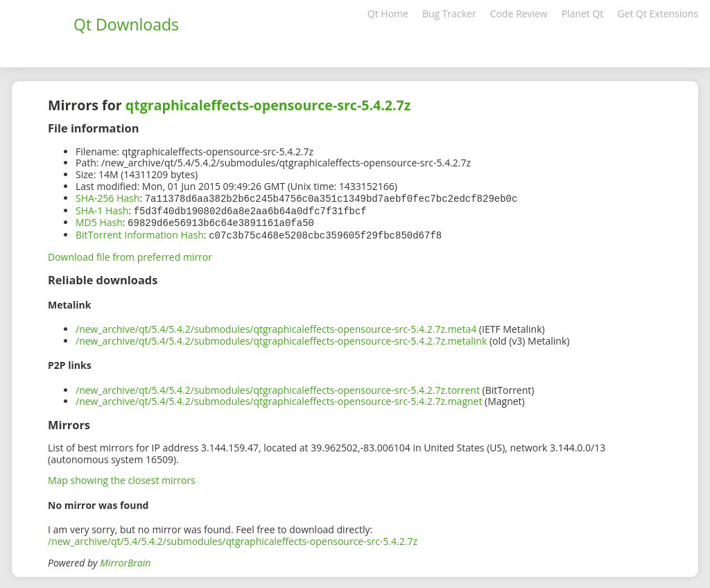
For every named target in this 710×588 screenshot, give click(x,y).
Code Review (519, 14)
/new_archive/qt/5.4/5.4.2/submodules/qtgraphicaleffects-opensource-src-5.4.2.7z (233, 538)
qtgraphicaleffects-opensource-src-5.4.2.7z (268, 105)
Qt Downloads (126, 24)
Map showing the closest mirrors (122, 477)
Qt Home (388, 14)
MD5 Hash (99, 221)
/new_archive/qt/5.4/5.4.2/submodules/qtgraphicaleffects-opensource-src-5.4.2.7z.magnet (279, 398)
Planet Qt (583, 14)
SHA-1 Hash (102, 210)
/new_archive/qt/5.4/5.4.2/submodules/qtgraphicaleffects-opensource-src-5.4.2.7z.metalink (281, 338)
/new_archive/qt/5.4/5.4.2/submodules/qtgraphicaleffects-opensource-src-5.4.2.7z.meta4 (276, 326)
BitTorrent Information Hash (140, 233)
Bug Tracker (449, 14)
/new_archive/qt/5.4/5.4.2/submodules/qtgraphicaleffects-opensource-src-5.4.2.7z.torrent (278, 387)
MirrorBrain (125, 560)
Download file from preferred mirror (130, 254)
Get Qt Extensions (658, 14)
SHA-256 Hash (107, 198)
